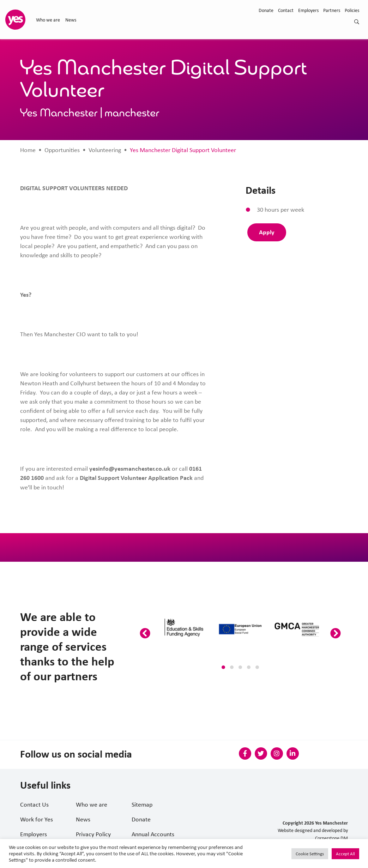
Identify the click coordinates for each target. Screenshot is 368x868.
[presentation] (145, 634)
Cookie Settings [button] (310, 854)
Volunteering (105, 150)
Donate (266, 10)
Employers (308, 10)
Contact (286, 10)
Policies (352, 10)
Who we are (48, 20)
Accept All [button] (345, 854)
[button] (223, 667)
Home (28, 150)
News (71, 20)
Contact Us (34, 804)
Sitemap (142, 804)
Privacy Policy (93, 834)
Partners (332, 10)
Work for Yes (37, 819)
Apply (267, 232)
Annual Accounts (153, 834)
